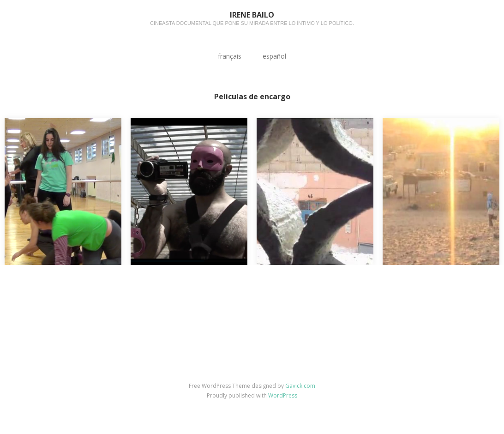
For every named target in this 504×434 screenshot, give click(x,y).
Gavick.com (300, 386)
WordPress (283, 395)
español (274, 56)
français (230, 56)
